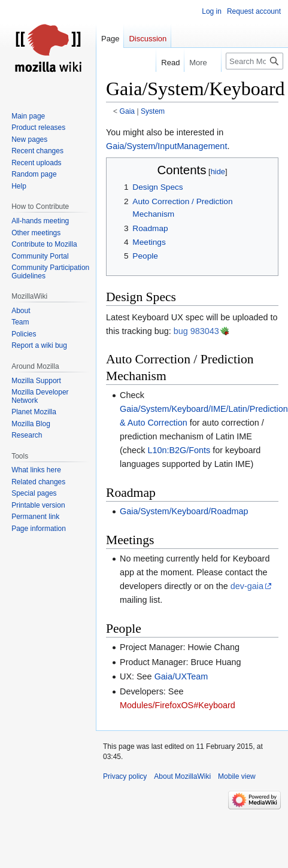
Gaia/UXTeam (181, 676)
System (153, 111)
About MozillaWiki (182, 776)
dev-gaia (247, 586)
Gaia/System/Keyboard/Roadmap (184, 511)
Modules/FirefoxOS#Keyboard (178, 705)
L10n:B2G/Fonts (179, 450)
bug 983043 (196, 331)
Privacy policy (125, 776)
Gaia (128, 111)
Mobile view (237, 776)
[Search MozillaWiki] (254, 61)
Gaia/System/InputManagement (166, 146)
